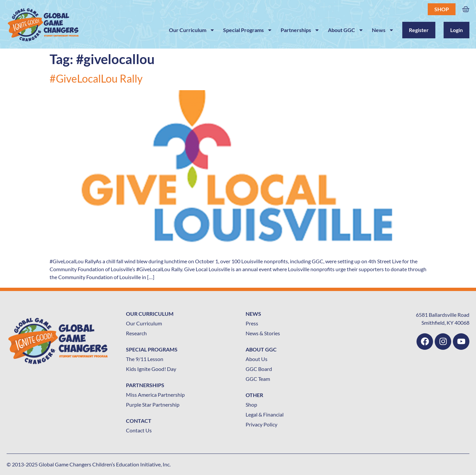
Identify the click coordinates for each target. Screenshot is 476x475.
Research (136, 333)
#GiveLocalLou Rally (96, 78)
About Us (257, 359)
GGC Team (258, 379)
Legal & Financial (265, 414)
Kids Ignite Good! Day (151, 369)
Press (252, 323)
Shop (442, 9)
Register (419, 30)
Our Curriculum (192, 30)
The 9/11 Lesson (145, 359)
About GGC (346, 30)
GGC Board (259, 369)
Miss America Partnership (155, 395)
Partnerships (300, 30)
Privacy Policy (261, 424)
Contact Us (139, 430)
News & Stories (263, 333)
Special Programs (248, 30)
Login (456, 30)
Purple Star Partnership (153, 404)
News (383, 30)
